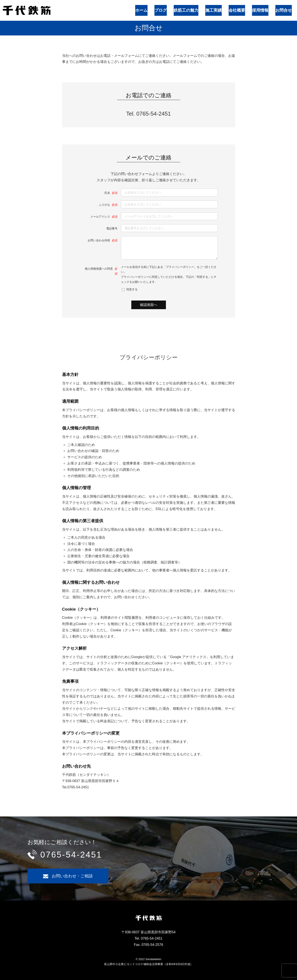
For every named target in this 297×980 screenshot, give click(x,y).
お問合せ (282, 8)
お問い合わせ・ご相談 (72, 876)
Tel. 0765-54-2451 (148, 109)
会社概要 (244, 8)
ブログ (183, 8)
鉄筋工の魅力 (203, 8)
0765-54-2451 (71, 854)
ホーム (167, 8)
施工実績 (225, 8)
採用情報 (263, 8)
